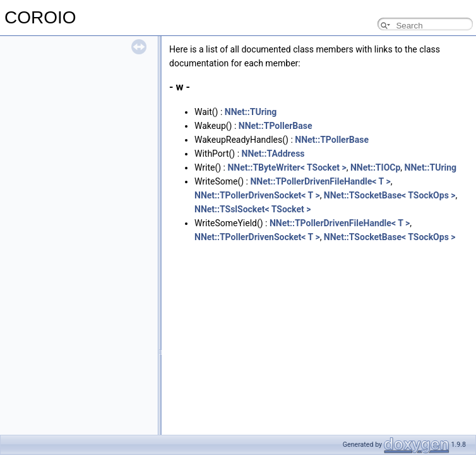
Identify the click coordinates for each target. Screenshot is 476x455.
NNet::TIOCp (375, 167)
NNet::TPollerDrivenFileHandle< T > (320, 181)
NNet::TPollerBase (276, 126)
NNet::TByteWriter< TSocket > (287, 167)
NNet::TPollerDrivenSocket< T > (257, 195)
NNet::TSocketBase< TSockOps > (390, 195)
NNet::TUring (251, 112)
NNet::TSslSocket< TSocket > (253, 209)
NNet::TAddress (273, 154)
